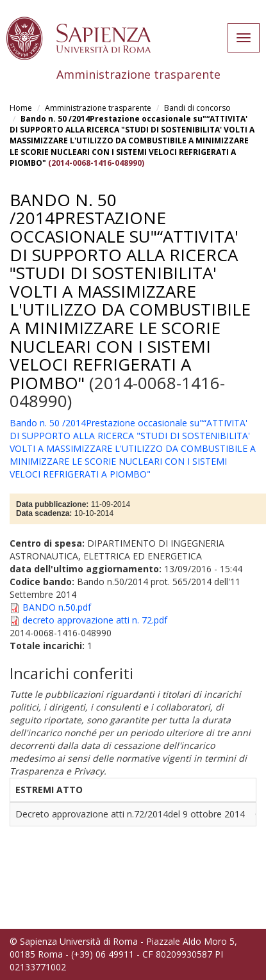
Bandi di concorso (197, 108)
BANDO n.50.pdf (57, 607)
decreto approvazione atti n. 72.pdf (95, 620)
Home (21, 108)
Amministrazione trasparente (98, 108)
